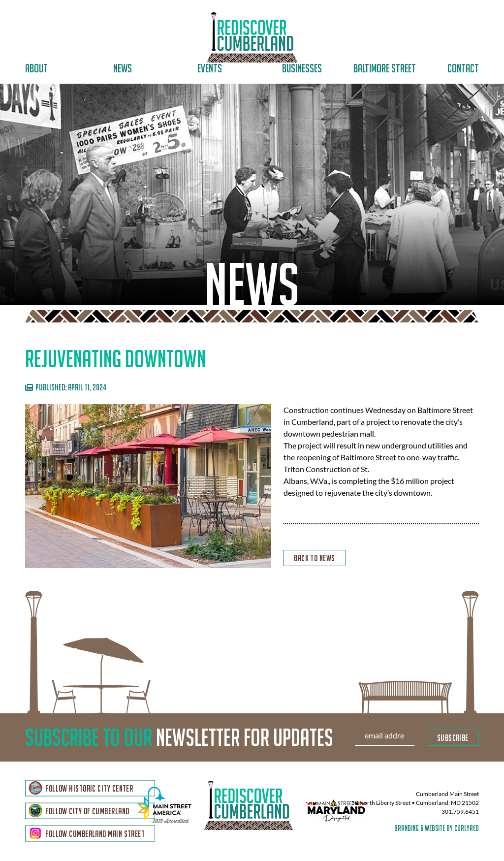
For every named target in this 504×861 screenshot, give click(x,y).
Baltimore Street (385, 68)
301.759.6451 (460, 812)
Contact (463, 68)
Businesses (302, 68)
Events (210, 68)
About (36, 68)
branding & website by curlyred (437, 829)
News (123, 68)
